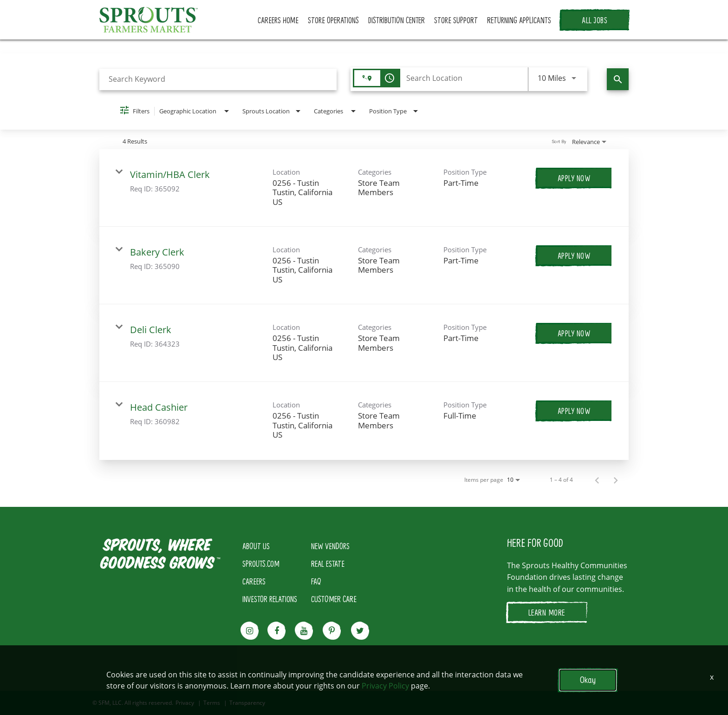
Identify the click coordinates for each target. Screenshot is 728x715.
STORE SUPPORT (456, 20)
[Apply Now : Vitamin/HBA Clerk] (574, 178)
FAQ (316, 581)
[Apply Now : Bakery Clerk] (574, 256)
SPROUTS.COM (261, 564)
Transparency (247, 703)
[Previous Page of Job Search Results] (597, 480)
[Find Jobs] (618, 79)
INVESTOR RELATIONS (270, 599)
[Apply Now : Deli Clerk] (574, 333)
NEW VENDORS (330, 546)
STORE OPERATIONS (333, 20)
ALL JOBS (595, 20)
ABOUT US (256, 546)
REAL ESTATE (328, 564)
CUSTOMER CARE (334, 599)
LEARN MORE (547, 612)
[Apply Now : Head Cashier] (574, 411)
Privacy (185, 703)
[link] (364, 188)
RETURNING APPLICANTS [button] (519, 20)
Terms (212, 703)
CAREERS (254, 581)
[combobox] (218, 79)
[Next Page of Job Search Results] (616, 480)
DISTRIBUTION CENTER (396, 20)
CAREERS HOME (278, 20)
